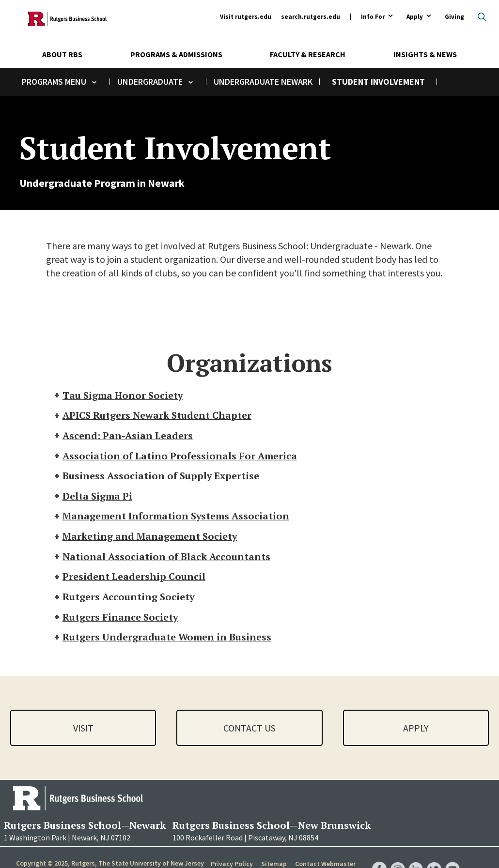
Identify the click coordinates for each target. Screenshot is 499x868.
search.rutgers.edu (311, 17)
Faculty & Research (308, 54)
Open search (482, 17)
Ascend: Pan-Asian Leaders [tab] (123, 436)
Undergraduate (150, 82)
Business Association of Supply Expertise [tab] (156, 477)
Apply (415, 17)
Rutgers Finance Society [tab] (116, 619)
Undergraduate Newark (263, 82)
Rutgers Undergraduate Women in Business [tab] (163, 639)
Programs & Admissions (176, 54)
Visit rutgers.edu (246, 17)
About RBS (62, 54)
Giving (454, 17)
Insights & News (425, 54)
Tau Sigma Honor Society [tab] (118, 395)
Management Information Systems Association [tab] (172, 517)
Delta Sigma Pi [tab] (93, 497)
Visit (83, 730)
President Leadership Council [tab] (129, 578)
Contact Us (249, 730)
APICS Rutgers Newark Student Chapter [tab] (152, 416)
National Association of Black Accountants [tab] (162, 558)
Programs (42, 82)
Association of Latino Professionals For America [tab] (176, 456)
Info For (373, 17)
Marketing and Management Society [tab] (146, 538)
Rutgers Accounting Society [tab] (124, 599)
